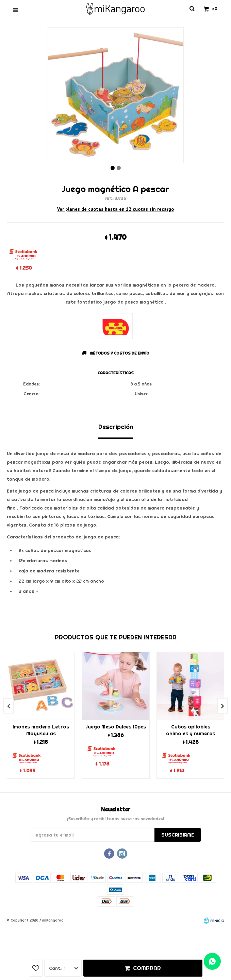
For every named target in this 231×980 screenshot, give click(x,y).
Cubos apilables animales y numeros (191, 730)
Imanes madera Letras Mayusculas (41, 730)
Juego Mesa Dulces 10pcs (116, 727)
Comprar (147, 968)
